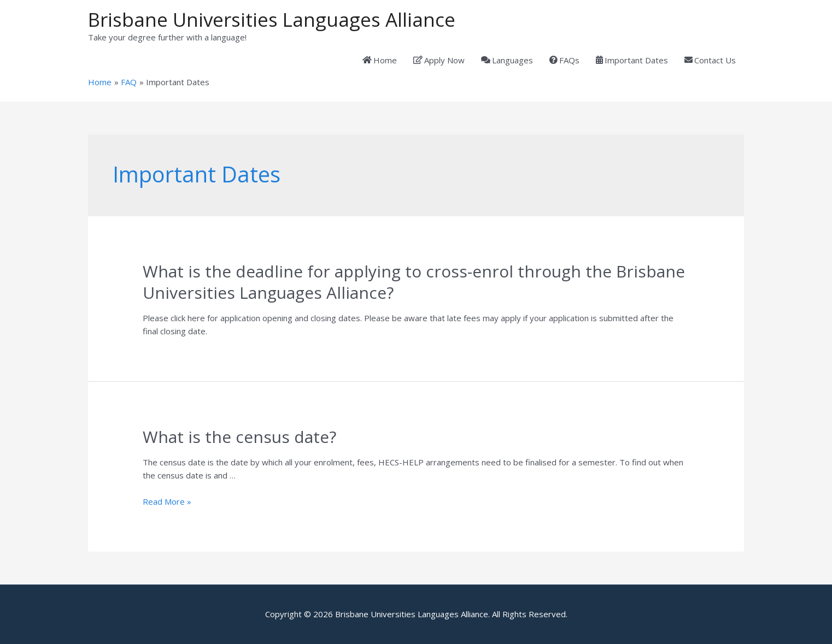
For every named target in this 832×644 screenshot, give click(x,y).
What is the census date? (239, 437)
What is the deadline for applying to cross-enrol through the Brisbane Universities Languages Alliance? (414, 282)
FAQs (564, 60)
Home (380, 60)
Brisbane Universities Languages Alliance (272, 19)
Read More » (167, 501)
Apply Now (439, 60)
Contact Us (710, 60)
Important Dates (632, 60)
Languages (507, 60)
